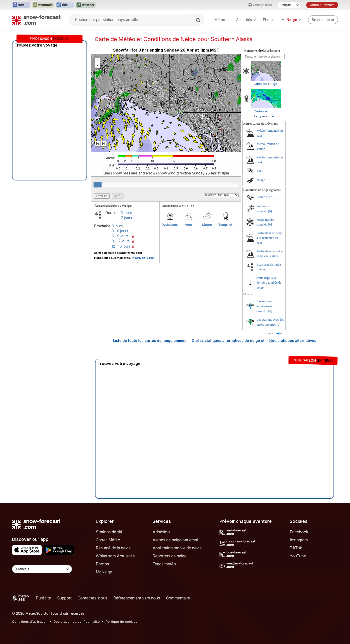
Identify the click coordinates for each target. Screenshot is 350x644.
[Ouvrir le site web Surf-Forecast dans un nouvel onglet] (21, 5)
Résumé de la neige (113, 548)
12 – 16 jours (121, 246)
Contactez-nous (92, 598)
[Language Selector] (42, 569)
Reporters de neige (169, 556)
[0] (275, 197)
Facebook (299, 532)
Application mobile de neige (177, 548)
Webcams (170, 225)
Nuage (261, 180)
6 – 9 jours (120, 236)
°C (271, 334)
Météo (222, 20)
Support (64, 598)
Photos (269, 20)
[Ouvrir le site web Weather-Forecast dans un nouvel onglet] (86, 5)
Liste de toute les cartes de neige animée (150, 341)
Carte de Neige (265, 84)
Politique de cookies (121, 621)
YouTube (298, 556)
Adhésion (161, 532)
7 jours (126, 218)
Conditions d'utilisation (30, 621)
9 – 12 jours (121, 241)
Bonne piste (264, 197)
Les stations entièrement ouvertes (264, 306)
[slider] (97, 185)
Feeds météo (164, 564)
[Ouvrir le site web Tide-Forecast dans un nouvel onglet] (65, 5)
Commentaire (178, 598)
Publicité (43, 598)
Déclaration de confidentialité (77, 621)
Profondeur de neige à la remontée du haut (270, 238)
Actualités (246, 20)
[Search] (198, 20)
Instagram (299, 540)
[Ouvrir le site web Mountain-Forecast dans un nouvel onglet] (43, 5)
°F (282, 334)
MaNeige (104, 572)
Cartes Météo (108, 540)
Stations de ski (109, 532)
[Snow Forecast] (36, 20)
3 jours (126, 213)
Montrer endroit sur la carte (262, 51)
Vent (188, 225)
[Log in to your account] (323, 20)
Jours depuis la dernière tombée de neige (269, 283)
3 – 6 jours (120, 231)
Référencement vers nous (137, 598)
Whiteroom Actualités (115, 556)
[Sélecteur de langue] (289, 5)
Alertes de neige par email (175, 540)
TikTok (296, 548)
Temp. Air (226, 225)
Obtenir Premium (322, 5)
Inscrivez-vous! (143, 258)
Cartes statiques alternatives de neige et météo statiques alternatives (254, 341)
